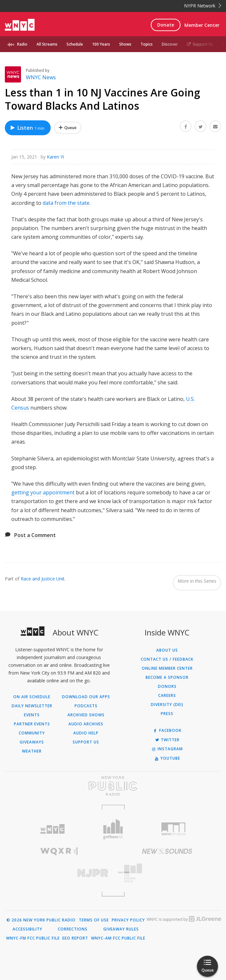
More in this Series (197, 581)
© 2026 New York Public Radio (41, 920)
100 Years (101, 44)
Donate (166, 25)
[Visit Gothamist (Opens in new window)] (113, 829)
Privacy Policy (128, 920)
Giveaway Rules (121, 929)
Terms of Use (94, 920)
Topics (147, 44)
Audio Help (86, 733)
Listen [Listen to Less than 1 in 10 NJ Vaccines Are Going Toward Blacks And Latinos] (27, 128)
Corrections (73, 929)
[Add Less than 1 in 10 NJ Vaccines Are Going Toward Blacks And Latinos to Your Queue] (68, 128)
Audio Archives (86, 724)
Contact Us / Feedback (167, 659)
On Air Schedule (32, 697)
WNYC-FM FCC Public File (33, 938)
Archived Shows (86, 715)
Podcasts (86, 706)
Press (167, 714)
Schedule (75, 44)
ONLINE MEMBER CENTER (167, 668)
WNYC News (41, 77)
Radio (22, 44)
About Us (167, 650)
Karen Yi (55, 157)
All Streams (47, 44)
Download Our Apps (86, 697)
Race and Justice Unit (43, 579)
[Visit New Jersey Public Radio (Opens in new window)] (59, 873)
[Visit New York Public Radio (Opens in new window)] (113, 786)
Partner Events (32, 724)
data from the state (66, 203)
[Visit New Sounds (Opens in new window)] (167, 851)
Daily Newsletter (32, 706)
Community (32, 733)
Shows (125, 44)
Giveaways (32, 742)
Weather (32, 751)
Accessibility (27, 929)
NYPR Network (203, 6)
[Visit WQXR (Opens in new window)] (59, 851)
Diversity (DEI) (167, 705)
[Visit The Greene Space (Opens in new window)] (167, 873)
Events (32, 715)
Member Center (202, 25)
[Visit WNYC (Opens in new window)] (53, 829)
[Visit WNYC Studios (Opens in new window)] (174, 829)
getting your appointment (43, 492)
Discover (170, 44)
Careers (167, 696)
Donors (167, 687)
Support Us (200, 44)
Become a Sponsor (167, 677)
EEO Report (75, 938)
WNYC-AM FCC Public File (118, 938)
